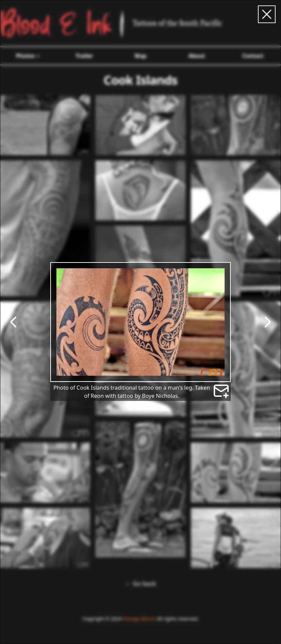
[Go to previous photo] (14, 322)
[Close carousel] (267, 14)
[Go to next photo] (267, 322)
